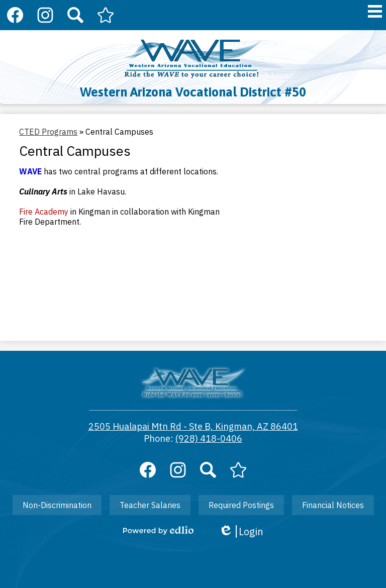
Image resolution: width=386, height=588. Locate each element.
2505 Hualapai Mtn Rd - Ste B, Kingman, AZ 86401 (193, 426)
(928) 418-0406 (209, 438)
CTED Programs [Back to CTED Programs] (48, 132)
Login (241, 531)
